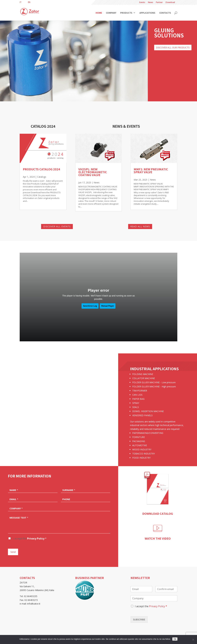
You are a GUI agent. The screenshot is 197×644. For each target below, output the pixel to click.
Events (142, 3)
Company (111, 13)
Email (14, 499)
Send (13, 552)
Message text (19, 518)
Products (126, 13)
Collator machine (59, 416)
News (151, 3)
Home (99, 13)
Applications (147, 13)
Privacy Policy (36, 539)
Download (170, 3)
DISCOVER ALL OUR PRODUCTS (173, 48)
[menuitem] (21, 2)
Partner (159, 3)
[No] (193, 640)
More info (59, 433)
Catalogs (42, 177)
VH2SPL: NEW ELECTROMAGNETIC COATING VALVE (93, 172)
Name (14, 490)
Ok (175, 639)
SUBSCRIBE (139, 619)
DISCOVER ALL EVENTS (57, 226)
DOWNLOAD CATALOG (158, 513)
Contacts (165, 13)
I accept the (29, 539)
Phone (66, 499)
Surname (69, 490)
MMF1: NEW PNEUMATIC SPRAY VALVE (151, 171)
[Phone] (86, 499)
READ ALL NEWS (140, 226)
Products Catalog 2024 (41, 169)
